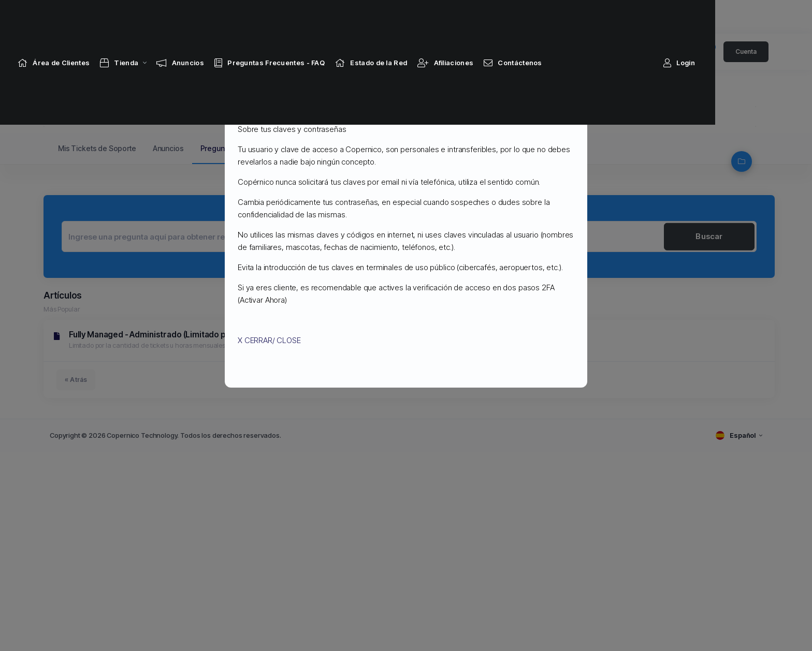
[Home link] (85, 17)
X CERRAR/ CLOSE (269, 340)
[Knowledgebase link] (301, 17)
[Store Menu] (150, 17)
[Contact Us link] (544, 17)
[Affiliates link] (476, 17)
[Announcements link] (211, 17)
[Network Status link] (402, 17)
